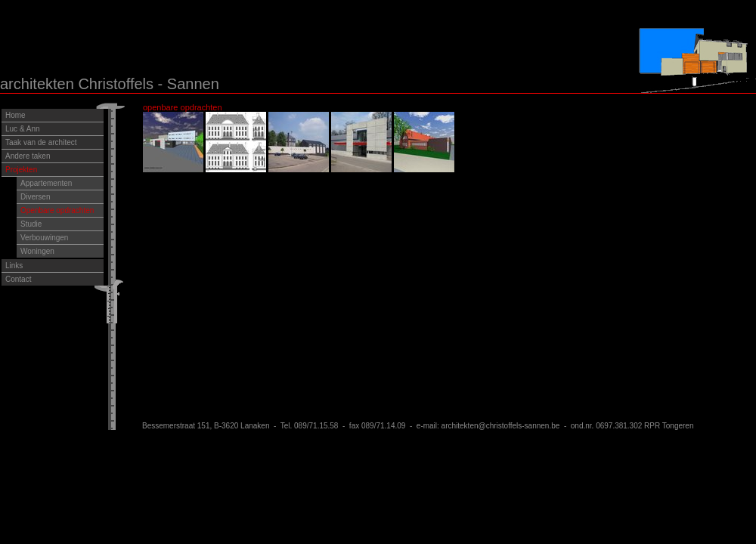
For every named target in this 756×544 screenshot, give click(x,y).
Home (15, 115)
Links (14, 266)
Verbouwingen (44, 238)
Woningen (37, 251)
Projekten (21, 170)
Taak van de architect (41, 142)
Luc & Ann (23, 129)
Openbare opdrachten (57, 210)
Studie (31, 224)
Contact (18, 279)
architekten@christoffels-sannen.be (501, 426)
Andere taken (28, 156)
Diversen (35, 197)
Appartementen (46, 183)
